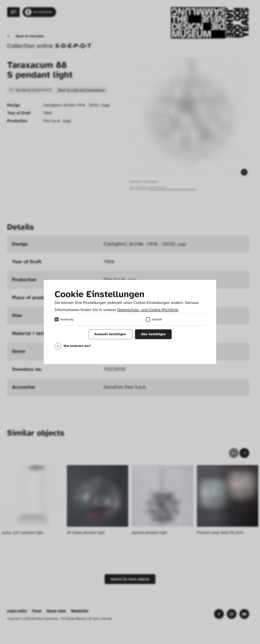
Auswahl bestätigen (110, 334)
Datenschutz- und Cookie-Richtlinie (148, 310)
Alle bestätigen (153, 334)
